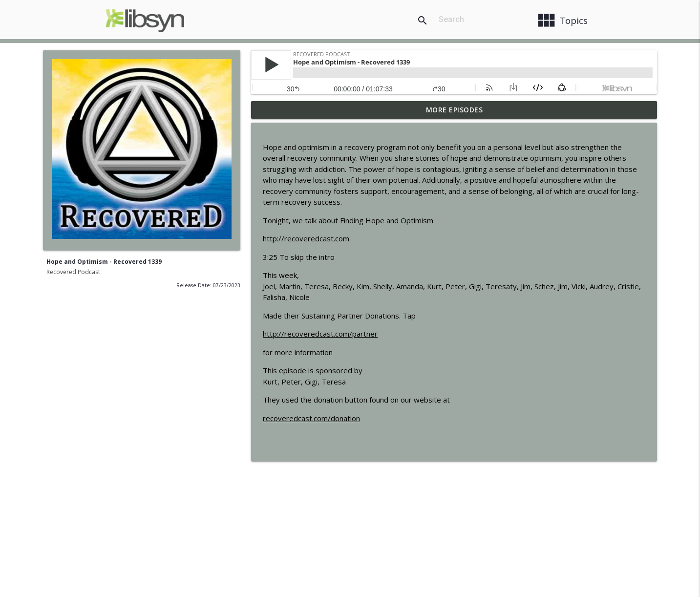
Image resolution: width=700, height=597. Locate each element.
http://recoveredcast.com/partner (320, 334)
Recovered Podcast (73, 272)
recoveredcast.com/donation (311, 418)
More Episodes (455, 110)
